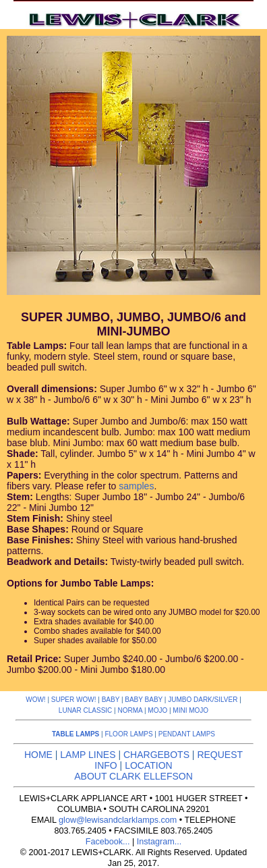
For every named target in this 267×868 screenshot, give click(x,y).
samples (136, 486)
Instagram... (159, 842)
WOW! (35, 700)
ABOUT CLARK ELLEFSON (133, 776)
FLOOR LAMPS (128, 734)
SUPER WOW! (74, 700)
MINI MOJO (190, 710)
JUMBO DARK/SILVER (203, 700)
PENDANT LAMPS (187, 734)
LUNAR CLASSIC (85, 710)
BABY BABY (144, 700)
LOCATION (149, 765)
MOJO (157, 710)
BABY (111, 700)
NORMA (130, 710)
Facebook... (108, 842)
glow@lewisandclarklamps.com (118, 820)
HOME (38, 755)
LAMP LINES (88, 755)
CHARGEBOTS (156, 755)
